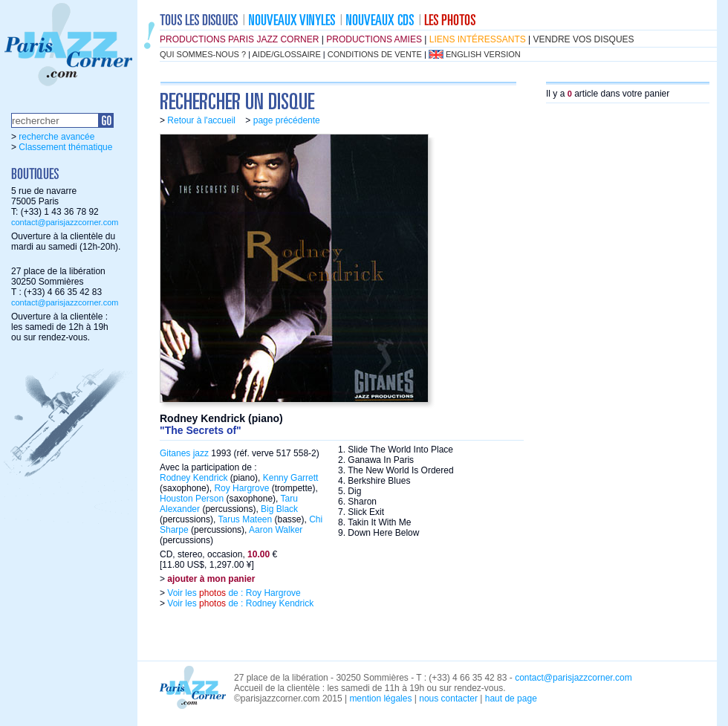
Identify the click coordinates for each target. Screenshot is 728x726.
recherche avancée (56, 137)
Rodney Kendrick (194, 478)
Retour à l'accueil (201, 120)
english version (483, 54)
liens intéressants (478, 39)
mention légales (380, 699)
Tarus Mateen (245, 519)
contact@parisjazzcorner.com (65, 222)
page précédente (287, 120)
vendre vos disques (584, 39)
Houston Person (192, 499)
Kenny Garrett (291, 478)
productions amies (374, 39)
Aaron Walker (276, 530)
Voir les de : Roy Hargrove (233, 593)
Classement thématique (65, 147)
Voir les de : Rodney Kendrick (239, 603)
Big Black (279, 509)
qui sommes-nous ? (203, 54)
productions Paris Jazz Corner (239, 39)
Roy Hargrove (241, 488)
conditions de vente (375, 54)
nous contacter (448, 699)
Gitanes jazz (184, 453)
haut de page (511, 699)
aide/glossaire (287, 54)
